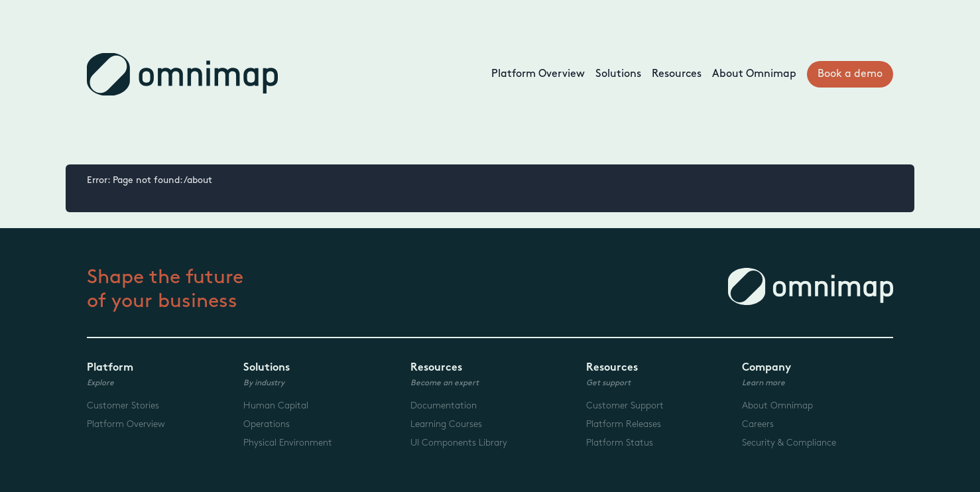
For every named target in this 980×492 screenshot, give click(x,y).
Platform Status (620, 443)
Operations (267, 424)
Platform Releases (624, 424)
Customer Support (625, 405)
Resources (677, 74)
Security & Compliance (789, 443)
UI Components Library (459, 443)
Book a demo (850, 74)
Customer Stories (123, 405)
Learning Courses (446, 424)
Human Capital (276, 405)
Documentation (444, 405)
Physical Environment (288, 443)
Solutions (618, 74)
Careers (758, 424)
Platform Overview (538, 74)
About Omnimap (754, 74)
